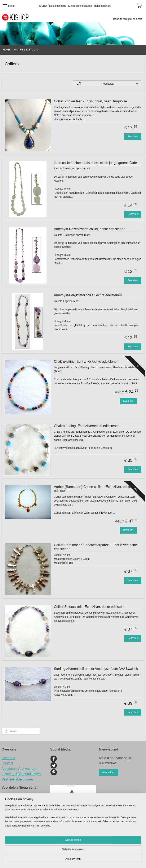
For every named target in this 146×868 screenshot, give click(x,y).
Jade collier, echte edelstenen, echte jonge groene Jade (96, 163)
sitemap (94, 853)
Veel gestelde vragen (17, 779)
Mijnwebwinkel (73, 860)
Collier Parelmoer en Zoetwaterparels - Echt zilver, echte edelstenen (96, 547)
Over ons (8, 758)
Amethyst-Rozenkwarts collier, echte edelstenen (90, 229)
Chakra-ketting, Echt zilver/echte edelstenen (87, 426)
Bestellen (133, 137)
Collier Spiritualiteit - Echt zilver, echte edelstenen (91, 607)
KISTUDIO (32, 50)
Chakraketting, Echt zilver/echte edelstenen (86, 362)
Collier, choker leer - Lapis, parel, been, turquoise (91, 101)
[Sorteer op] (107, 84)
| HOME (6, 50)
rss (101, 853)
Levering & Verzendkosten (21, 774)
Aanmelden (109, 772)
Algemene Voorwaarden (20, 769)
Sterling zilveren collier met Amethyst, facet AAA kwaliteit (96, 669)
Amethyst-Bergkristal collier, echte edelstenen (88, 295)
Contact (7, 763)
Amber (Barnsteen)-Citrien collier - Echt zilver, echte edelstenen (93, 489)
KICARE (18, 50)
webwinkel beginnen (115, 853)
